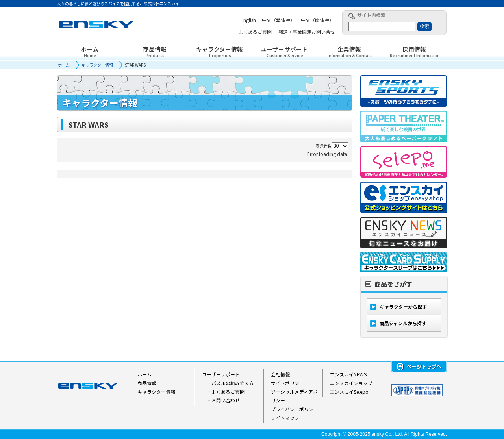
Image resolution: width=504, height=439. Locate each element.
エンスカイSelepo (349, 392)
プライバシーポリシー (295, 409)
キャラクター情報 (97, 65)
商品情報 (147, 383)
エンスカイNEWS (348, 374)
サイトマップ (285, 418)
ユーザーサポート (221, 374)
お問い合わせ (226, 400)
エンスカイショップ (351, 383)
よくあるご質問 (228, 392)
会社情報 (280, 374)
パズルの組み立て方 (233, 383)
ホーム (64, 65)
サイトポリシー (287, 383)
